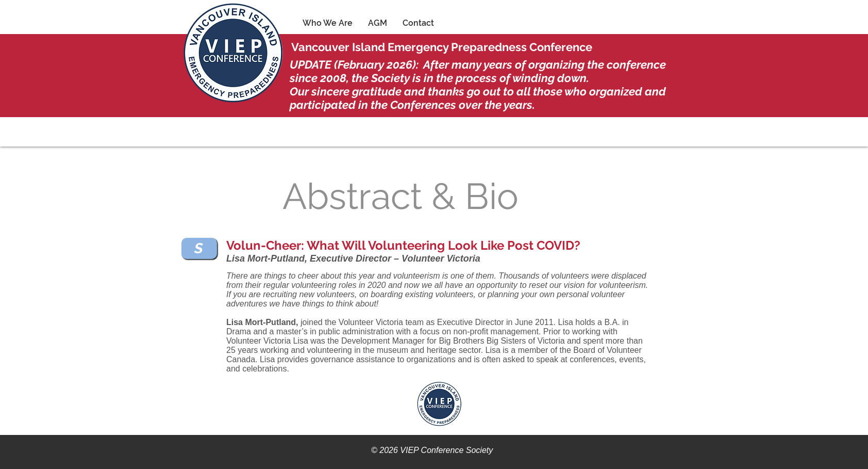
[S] (199, 248)
